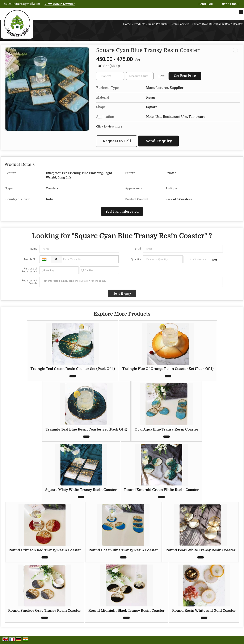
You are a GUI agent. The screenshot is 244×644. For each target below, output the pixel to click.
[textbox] (140, 76)
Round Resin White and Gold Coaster (204, 611)
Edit (161, 76)
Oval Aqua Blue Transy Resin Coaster (167, 429)
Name (34, 249)
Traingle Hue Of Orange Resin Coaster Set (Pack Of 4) (168, 369)
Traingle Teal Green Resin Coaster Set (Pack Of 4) (73, 369)
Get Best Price (185, 76)
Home (127, 24)
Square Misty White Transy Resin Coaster (81, 490)
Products (139, 24)
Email (138, 249)
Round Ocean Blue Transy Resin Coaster (123, 550)
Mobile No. (31, 259)
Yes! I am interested (122, 211)
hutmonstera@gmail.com (22, 4)
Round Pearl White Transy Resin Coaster (200, 550)
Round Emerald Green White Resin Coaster (161, 490)
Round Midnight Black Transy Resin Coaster (127, 611)
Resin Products (158, 24)
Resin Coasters (180, 24)
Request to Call (117, 141)
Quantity (136, 259)
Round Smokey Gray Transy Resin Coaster (45, 611)
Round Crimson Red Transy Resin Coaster (45, 550)
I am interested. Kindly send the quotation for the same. (131, 282)
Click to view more (109, 127)
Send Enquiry (159, 141)
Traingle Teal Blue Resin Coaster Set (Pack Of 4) (86, 429)
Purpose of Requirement (30, 270)
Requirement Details (30, 282)
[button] (60, 4)
